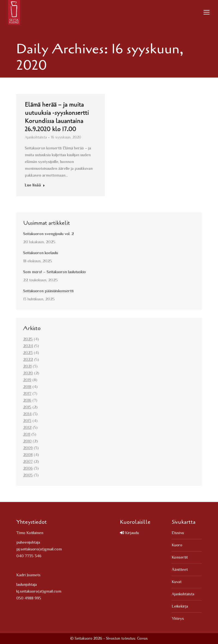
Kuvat (177, 582)
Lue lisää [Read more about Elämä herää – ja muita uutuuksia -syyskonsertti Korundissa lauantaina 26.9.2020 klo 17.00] (35, 187)
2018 (27, 387)
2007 (28, 462)
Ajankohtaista (36, 138)
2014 (27, 414)
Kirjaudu (129, 533)
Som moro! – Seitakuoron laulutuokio (55, 272)
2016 (27, 401)
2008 (28, 455)
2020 (28, 373)
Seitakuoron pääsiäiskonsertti (48, 291)
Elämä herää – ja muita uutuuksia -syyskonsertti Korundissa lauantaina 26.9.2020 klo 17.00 (57, 118)
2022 (28, 360)
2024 (28, 346)
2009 (28, 448)
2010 (27, 441)
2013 (27, 421)
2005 (28, 475)
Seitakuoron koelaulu (41, 253)
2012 (27, 428)
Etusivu (178, 533)
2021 (27, 367)
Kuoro (177, 545)
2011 (27, 435)
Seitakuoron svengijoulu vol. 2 (49, 234)
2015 (27, 407)
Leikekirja (180, 607)
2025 (28, 339)
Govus (142, 639)
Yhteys (178, 619)
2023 (28, 353)
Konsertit (180, 558)
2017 (27, 394)
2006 (28, 469)
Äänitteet (180, 570)
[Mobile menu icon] (207, 12)
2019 (27, 380)
